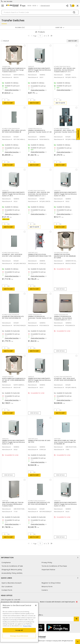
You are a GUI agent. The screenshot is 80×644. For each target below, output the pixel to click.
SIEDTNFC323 (33, 439)
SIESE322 (5, 439)
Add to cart (8, 103)
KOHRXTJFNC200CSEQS (37, 191)
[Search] (40, 12)
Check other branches (12, 90)
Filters (20, 28)
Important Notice (48, 570)
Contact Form (7, 590)
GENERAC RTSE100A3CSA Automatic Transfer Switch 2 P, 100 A (40, 318)
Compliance (6, 562)
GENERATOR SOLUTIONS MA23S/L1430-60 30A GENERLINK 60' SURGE (65, 256)
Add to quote (60, 103)
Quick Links (40, 578)
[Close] (36, 605)
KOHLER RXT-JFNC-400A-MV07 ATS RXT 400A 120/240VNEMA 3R (65, 379)
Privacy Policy (47, 562)
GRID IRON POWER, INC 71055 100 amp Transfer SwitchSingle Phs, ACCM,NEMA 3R (65, 442)
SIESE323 (57, 191)
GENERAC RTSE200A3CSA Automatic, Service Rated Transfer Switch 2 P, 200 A (63, 318)
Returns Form (47, 586)
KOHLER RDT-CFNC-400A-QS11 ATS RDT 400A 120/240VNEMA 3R (14, 131)
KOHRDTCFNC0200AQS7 (37, 501)
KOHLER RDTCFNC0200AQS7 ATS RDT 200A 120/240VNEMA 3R (39, 503)
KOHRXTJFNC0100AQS (62, 129)
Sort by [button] (59, 28)
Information (40, 558)
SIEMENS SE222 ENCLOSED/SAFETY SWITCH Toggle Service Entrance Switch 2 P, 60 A (14, 194)
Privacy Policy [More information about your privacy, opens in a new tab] (27, 626)
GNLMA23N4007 (8, 377)
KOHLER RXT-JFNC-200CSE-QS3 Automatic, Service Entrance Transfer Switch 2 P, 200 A (39, 194)
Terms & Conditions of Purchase (54, 566)
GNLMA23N (6, 67)
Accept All (19, 630)
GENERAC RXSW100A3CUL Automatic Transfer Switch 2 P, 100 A (40, 132)
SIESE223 (57, 501)
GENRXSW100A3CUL (35, 129)
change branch (45, 6)
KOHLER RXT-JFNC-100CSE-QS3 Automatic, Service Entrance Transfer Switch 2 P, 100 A (65, 70)
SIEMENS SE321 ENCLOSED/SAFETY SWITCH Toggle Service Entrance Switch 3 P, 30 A (39, 70)
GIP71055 (57, 439)
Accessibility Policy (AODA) (12, 573)
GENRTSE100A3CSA (35, 315)
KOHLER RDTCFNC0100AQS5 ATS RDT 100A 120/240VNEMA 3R (13, 317)
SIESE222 (5, 191)
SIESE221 (31, 377)
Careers (45, 590)
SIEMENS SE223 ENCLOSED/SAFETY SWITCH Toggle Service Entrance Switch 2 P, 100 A (65, 504)
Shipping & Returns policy (12, 570)
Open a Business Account (12, 583)
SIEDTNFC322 (33, 253)
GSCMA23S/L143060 (61, 253)
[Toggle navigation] (3, 6)
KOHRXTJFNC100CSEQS (62, 67)
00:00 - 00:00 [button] (32, 6)
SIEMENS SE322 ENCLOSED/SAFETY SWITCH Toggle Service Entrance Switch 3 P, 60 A (14, 442)
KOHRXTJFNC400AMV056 (63, 377)
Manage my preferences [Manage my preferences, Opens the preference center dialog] (19, 636)
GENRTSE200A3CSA (61, 315)
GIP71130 (5, 501)
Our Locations (7, 586)
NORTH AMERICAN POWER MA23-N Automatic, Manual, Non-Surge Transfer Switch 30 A (14, 70)
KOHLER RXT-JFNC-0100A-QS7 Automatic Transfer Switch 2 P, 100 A (66, 132)
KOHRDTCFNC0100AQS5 (11, 315)
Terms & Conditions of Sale (12, 566)
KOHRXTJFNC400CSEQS (11, 253)
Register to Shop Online (51, 583)
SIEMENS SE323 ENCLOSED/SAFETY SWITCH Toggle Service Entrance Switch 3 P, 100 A (65, 194)
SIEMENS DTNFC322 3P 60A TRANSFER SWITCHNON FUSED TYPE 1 (40, 256)
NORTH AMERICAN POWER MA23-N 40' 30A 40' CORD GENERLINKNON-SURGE (14, 380)
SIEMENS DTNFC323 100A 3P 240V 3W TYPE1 (39, 441)
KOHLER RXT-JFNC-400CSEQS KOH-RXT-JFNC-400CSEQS (12, 255)
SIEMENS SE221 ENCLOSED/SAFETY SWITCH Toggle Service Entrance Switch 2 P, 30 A (39, 380)
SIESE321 (31, 67)
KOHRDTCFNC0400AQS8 (11, 129)
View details (60, 289)
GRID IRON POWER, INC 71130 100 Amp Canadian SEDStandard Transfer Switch (13, 504)
